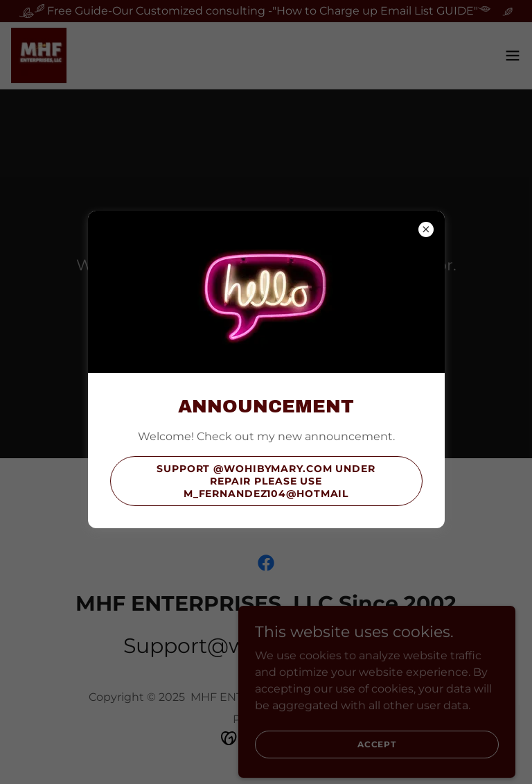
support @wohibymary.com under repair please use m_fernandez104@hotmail (266, 481)
